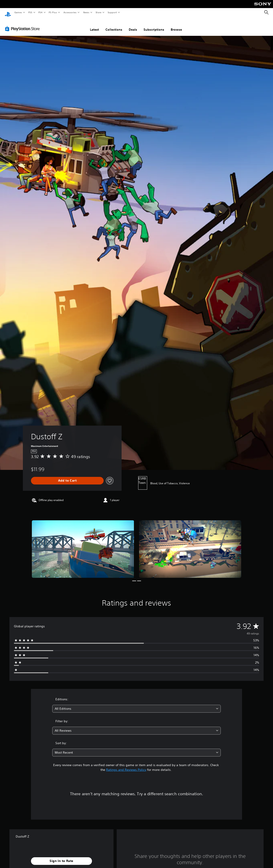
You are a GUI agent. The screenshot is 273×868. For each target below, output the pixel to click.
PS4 (40, 12)
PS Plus (53, 12)
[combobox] (136, 704)
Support (112, 12)
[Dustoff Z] (83, 545)
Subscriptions (154, 25)
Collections (114, 25)
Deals (133, 25)
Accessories (70, 12)
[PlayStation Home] (8, 13)
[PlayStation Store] (23, 24)
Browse (176, 25)
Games (18, 12)
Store (98, 12)
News (86, 12)
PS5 (30, 12)
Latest (94, 25)
